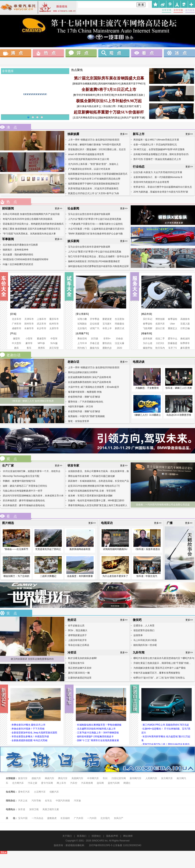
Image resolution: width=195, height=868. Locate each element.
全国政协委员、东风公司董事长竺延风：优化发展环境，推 (98, 471)
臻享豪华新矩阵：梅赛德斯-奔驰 (85, 392)
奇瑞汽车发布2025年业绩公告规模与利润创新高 (28, 219)
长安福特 (65, 818)
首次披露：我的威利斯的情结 (18, 255)
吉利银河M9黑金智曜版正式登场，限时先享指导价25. (161, 154)
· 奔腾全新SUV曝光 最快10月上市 (28, 725)
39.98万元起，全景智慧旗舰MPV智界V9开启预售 (159, 149)
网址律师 (128, 836)
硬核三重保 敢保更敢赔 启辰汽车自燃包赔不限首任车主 (31, 229)
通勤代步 (107, 348)
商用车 (42, 348)
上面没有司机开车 (77, 640)
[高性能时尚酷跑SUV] (109, 84)
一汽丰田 (92, 818)
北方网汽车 (18, 783)
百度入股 (185, 324)
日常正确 (185, 328)
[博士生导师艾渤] (105, 95)
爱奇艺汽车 (24, 792)
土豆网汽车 (40, 792)
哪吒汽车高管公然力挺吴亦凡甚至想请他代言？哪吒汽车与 (164, 658)
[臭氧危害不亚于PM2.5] (133, 84)
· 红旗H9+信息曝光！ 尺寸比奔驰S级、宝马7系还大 (166, 731)
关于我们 (67, 836)
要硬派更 (107, 319)
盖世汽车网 (114, 783)
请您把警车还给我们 (144, 630)
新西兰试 (120, 328)
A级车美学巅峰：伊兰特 (81, 407)
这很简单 (138, 635)
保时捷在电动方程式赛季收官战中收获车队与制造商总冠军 (98, 266)
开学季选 (95, 319)
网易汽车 (50, 778)
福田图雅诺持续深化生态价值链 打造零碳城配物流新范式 (98, 174)
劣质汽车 (160, 324)
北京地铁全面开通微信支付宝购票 (20, 245)
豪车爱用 (185, 348)
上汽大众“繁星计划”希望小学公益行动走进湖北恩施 (95, 219)
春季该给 (173, 319)
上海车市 (42, 319)
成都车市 (17, 328)
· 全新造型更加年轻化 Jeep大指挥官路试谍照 (34, 733)
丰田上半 (107, 328)
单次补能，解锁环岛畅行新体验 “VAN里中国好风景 (94, 145)
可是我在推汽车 (76, 663)
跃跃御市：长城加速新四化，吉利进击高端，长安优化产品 (98, 481)
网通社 (127, 783)
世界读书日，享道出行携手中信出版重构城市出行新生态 (163, 187)
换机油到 (185, 339)
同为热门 (82, 348)
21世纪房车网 (119, 778)
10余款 (119, 339)
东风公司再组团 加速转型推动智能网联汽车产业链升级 (31, 214)
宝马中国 (23, 818)
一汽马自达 (37, 818)
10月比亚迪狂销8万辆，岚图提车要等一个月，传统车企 (32, 471)
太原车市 (54, 328)
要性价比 (107, 343)
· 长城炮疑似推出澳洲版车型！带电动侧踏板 (99, 725)
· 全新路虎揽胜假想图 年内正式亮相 (29, 740)
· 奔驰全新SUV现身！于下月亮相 (27, 729)
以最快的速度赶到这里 (80, 678)
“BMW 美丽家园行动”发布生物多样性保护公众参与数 (95, 234)
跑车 (17, 348)
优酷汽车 (54, 792)
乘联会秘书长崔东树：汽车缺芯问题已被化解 (91, 476)
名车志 (48, 801)
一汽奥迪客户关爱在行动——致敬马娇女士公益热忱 (95, 224)
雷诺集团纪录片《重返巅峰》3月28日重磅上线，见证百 (97, 149)
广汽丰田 (79, 818)
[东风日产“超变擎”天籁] (133, 118)
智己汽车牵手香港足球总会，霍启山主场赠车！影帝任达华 (98, 257)
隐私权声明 (112, 836)
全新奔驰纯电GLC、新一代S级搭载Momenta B (158, 177)
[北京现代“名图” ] (132, 106)
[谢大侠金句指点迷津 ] (88, 106)
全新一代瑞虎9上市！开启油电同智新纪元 (155, 145)
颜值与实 (95, 348)
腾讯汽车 (63, 778)
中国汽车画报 (63, 801)
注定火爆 (120, 343)
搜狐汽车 (37, 778)
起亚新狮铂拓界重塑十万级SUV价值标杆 (109, 112)
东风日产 (119, 818)
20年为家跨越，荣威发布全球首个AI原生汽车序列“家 (161, 192)
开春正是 (95, 343)
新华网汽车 (136, 778)
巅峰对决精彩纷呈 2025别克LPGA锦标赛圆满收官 (94, 261)
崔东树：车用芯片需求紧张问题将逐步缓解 (90, 496)
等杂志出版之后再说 (79, 645)
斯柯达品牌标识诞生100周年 (83, 372)
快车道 (22, 809)
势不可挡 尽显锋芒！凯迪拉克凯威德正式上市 (157, 159)
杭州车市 (54, 324)
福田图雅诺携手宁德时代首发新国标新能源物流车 (94, 184)
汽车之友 (23, 801)
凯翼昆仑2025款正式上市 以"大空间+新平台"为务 (94, 193)
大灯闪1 (160, 343)
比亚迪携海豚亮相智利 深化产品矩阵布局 (89, 377)
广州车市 (17, 324)
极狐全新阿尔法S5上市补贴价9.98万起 (109, 101)
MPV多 (41, 343)
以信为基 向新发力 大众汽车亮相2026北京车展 (158, 172)
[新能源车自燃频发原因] (85, 84)
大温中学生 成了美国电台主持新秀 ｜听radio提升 (94, 387)
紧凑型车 (42, 339)
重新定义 (173, 328)
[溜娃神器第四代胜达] (109, 118)
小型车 (29, 339)
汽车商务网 (87, 783)
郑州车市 (29, 324)
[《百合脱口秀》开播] (112, 106)
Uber (172, 324)
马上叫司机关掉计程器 (145, 640)
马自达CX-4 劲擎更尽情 (179, 415)
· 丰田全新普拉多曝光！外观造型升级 (30, 737)
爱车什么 (173, 339)
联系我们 (82, 836)
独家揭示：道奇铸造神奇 (16, 250)
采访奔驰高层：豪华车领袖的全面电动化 (24, 501)
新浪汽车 (23, 778)
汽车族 (77, 801)
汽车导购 (36, 801)
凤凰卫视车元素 (51, 809)
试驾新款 (82, 324)
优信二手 (160, 339)
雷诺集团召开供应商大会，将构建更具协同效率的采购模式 (33, 224)
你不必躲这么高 (76, 626)
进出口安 (160, 328)
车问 (105, 778)
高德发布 (185, 319)
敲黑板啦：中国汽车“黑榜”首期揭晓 (86, 416)
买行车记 (148, 319)
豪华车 (29, 343)
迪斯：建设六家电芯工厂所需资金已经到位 (25, 486)
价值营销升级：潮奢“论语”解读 (84, 397)
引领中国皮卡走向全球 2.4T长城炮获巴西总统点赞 (94, 179)
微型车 (17, 339)
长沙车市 (42, 328)
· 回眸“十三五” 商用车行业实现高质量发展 (97, 740)
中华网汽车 (93, 778)
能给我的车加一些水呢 (145, 645)
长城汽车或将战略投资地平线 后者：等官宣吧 (92, 491)
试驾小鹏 (82, 319)
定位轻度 (95, 324)
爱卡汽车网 (47, 783)
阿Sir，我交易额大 (78, 630)
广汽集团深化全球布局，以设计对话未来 (89, 169)
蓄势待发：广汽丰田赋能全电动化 (86, 402)
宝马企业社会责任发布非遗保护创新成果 (89, 214)
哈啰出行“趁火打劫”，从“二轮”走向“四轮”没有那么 (159, 678)
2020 (119, 348)
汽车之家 (33, 783)
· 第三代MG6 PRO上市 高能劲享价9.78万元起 (165, 725)
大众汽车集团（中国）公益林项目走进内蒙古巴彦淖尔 (96, 229)
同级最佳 (120, 324)
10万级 (94, 339)
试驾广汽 (95, 328)
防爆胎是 (173, 343)
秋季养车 (185, 343)
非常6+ (107, 339)
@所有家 (147, 339)
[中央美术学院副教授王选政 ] (129, 95)
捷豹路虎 (52, 818)
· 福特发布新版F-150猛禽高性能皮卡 (95, 737)
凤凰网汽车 (77, 778)
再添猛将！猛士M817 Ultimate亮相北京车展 (156, 140)
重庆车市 (54, 319)
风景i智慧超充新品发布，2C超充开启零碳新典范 (93, 189)
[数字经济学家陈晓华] (85, 95)
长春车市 (29, 328)
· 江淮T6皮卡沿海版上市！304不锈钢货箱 (97, 733)
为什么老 (148, 343)
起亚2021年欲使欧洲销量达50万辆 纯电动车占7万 (94, 486)
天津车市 (29, 319)
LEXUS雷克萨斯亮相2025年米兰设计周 (89, 159)
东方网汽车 (167, 778)
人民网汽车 (151, 778)
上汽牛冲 (82, 343)
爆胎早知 (148, 348)
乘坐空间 (82, 339)
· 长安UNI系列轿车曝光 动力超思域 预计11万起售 (166, 738)
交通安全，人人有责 (144, 626)
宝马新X (107, 324)
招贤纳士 (96, 836)
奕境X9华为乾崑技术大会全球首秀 (151, 182)
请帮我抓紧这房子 (77, 635)
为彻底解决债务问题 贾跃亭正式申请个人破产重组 (159, 668)
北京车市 (17, 319)
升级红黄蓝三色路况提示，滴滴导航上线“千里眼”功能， (162, 663)
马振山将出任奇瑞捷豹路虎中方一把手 (23, 491)
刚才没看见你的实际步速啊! (82, 658)
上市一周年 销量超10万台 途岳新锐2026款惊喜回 (94, 140)
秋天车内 (160, 348)
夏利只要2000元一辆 (79, 673)
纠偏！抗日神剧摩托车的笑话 (18, 264)
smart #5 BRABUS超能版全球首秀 (86, 154)
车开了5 (172, 348)
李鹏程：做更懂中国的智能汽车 (19, 481)
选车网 (100, 783)
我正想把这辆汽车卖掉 (80, 668)
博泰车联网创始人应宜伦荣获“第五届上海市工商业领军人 (98, 505)
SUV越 (54, 343)
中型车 (54, 339)
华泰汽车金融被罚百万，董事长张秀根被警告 (157, 673)
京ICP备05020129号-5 (101, 845)
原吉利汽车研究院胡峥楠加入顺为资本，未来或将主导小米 (33, 496)
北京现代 (82, 328)
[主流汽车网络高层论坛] (85, 118)
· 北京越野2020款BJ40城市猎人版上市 (96, 729)
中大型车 (17, 343)
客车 (29, 348)
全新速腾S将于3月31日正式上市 (109, 89)
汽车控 (74, 783)
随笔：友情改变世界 (79, 421)
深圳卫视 (34, 809)
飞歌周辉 (148, 328)
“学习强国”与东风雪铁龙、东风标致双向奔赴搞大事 (29, 234)
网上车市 (61, 783)
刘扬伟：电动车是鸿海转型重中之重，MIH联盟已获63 (96, 501)
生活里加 (120, 319)
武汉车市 (42, 324)
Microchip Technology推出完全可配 (21, 476)
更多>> (124, 134)
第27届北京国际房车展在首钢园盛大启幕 (109, 78)
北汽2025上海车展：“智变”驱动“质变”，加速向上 (93, 164)
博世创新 (160, 319)
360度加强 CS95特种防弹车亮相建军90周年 (26, 259)
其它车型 (54, 348)
